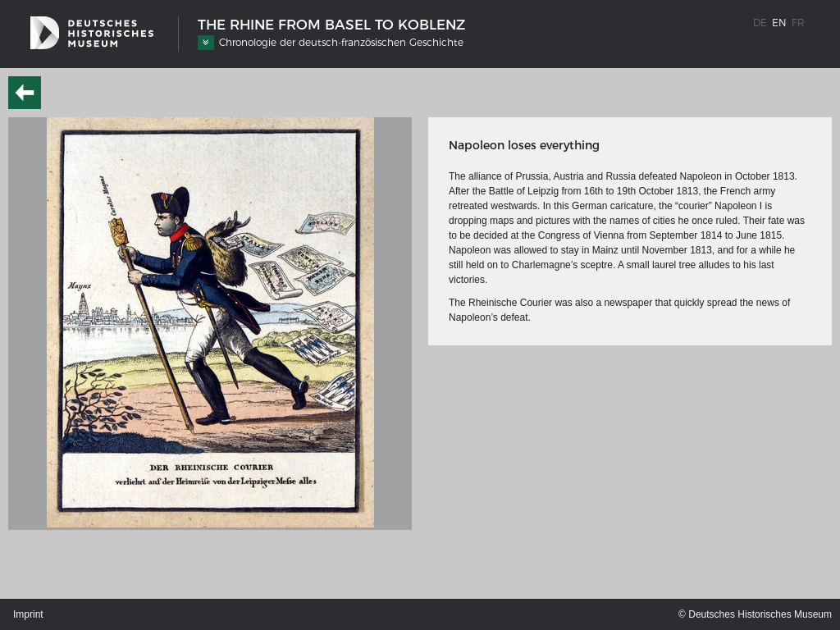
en (779, 23)
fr (798, 23)
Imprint (28, 614)
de (760, 23)
